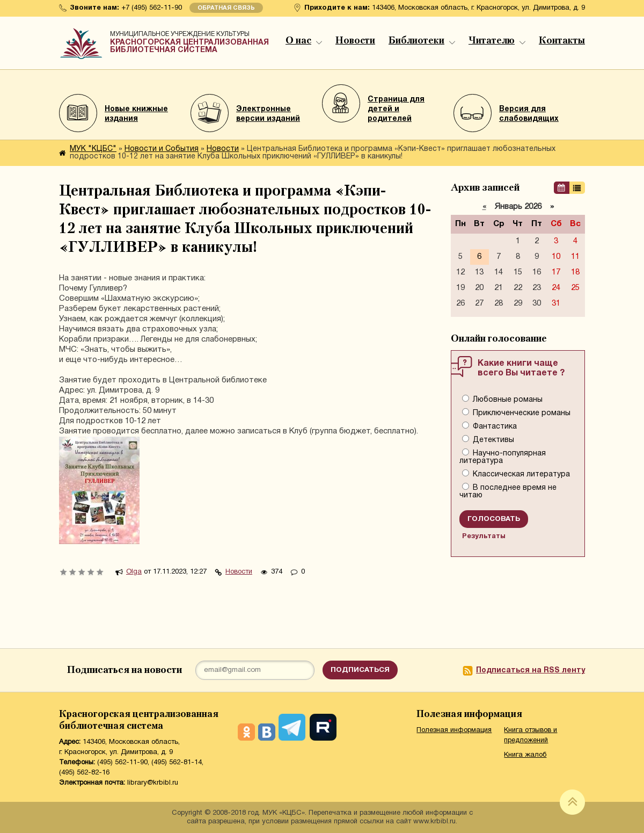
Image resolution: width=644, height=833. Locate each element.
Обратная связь (226, 8)
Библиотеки (422, 41)
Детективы (492, 440)
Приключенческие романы (521, 413)
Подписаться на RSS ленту (530, 671)
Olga (134, 572)
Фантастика (494, 427)
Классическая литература (520, 475)
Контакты (562, 41)
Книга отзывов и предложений (530, 736)
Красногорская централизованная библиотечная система (191, 40)
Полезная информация (454, 730)
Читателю (497, 41)
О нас (304, 41)
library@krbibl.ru (153, 783)
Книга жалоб (525, 755)
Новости (355, 41)
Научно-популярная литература (503, 457)
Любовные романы (507, 400)
